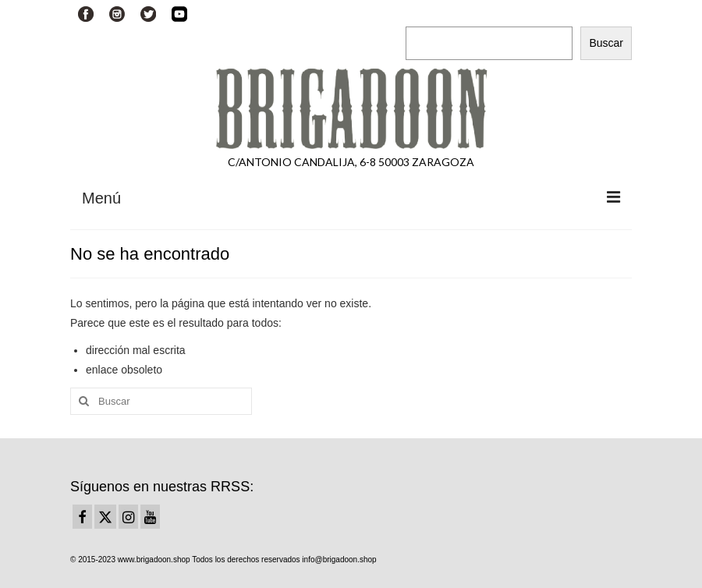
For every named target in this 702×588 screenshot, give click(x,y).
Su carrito (279, 13)
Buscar (424, 12)
